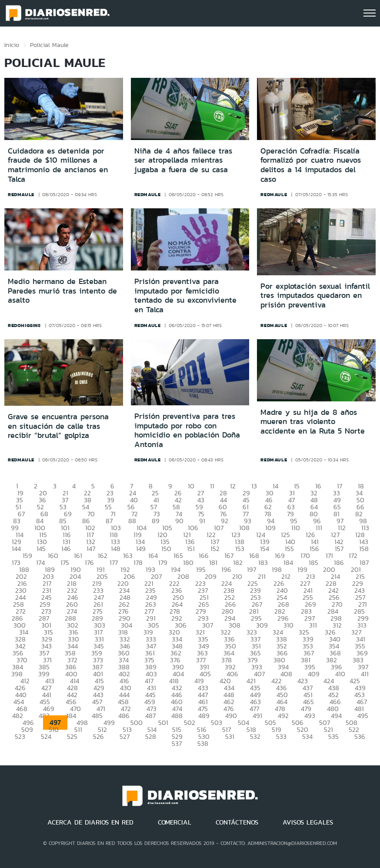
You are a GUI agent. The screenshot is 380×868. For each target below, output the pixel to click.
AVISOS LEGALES (308, 822)
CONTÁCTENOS (237, 822)
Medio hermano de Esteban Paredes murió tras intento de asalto (62, 291)
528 (151, 736)
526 (98, 736)
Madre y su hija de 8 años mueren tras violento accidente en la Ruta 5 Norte (313, 422)
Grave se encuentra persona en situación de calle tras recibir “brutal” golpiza (58, 426)
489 (204, 716)
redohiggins (24, 325)
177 (114, 563)
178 (138, 563)
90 (179, 521)
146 (66, 549)
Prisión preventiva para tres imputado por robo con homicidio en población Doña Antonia (187, 430)
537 (177, 743)
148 (116, 549)
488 (177, 716)
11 (212, 486)
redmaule (21, 194)
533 (281, 736)
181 (213, 563)
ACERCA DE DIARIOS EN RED (90, 822)
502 (190, 723)
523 (20, 736)
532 (255, 736)
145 (41, 549)
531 (230, 736)
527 (125, 736)
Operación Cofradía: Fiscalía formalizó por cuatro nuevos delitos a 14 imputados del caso (311, 165)
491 (257, 716)
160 (53, 556)
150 (166, 549)
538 (203, 743)
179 (163, 563)
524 (46, 736)
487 (150, 716)
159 (27, 556)
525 (72, 736)
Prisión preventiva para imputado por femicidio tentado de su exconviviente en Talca (185, 295)
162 (103, 556)
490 (231, 716)
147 (91, 549)
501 (163, 723)
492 (283, 716)
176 (89, 563)
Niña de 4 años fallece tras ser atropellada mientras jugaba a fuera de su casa (183, 160)
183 (263, 563)
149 (141, 549)
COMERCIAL (175, 822)
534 (307, 736)
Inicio (12, 45)
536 (360, 736)
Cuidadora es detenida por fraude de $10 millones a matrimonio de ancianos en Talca (58, 165)
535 (333, 736)
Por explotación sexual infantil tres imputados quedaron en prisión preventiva (315, 295)
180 (188, 563)
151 (191, 549)
